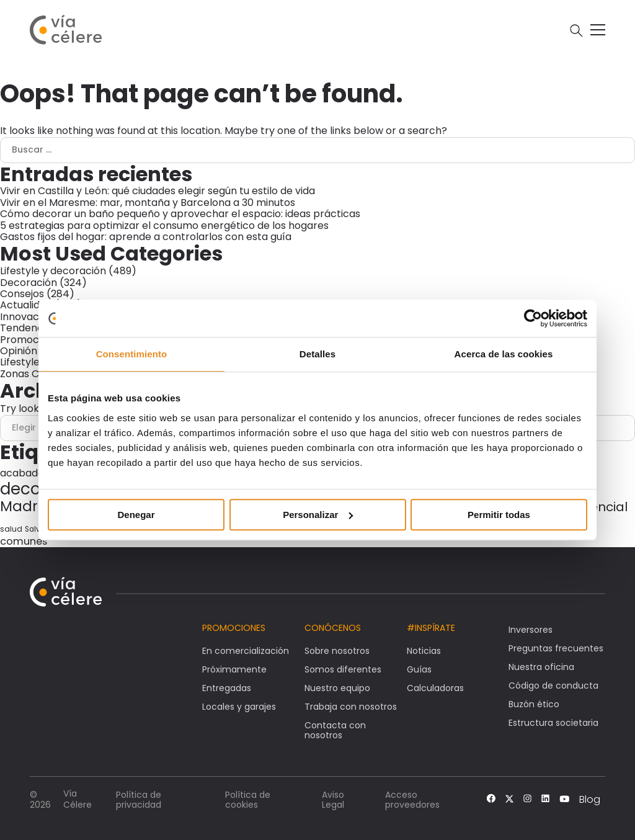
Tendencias (28, 328)
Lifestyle (20, 362)
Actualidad (26, 305)
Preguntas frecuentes (556, 648)
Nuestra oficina (541, 667)
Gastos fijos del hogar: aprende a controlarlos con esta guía (146, 237)
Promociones (32, 340)
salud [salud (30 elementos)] (11, 529)
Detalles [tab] (317, 354)
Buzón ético (534, 704)
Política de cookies (248, 800)
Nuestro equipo (337, 688)
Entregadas (227, 688)
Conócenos (333, 628)
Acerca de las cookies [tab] (504, 354)
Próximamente (234, 669)
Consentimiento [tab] (132, 354)
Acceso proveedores (412, 800)
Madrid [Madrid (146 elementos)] (25, 506)
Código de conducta (553, 686)
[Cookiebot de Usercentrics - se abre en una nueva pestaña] (533, 318)
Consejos (22, 294)
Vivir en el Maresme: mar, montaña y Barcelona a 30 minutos (148, 203)
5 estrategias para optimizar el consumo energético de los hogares (164, 226)
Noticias (424, 651)
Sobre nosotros (337, 651)
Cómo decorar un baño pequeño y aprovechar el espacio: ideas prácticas (180, 214)
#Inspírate (431, 628)
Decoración (29, 283)
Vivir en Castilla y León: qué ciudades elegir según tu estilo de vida (158, 191)
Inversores (531, 630)
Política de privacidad (139, 800)
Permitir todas (499, 515)
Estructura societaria (553, 723)
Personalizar (318, 515)
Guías (419, 669)
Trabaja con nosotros (351, 707)
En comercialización (246, 651)
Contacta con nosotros (335, 730)
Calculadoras (435, 688)
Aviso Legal (333, 800)
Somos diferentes (343, 669)
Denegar (136, 515)
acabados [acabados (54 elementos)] (24, 473)
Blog (590, 800)
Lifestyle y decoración (53, 271)
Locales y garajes (239, 707)
